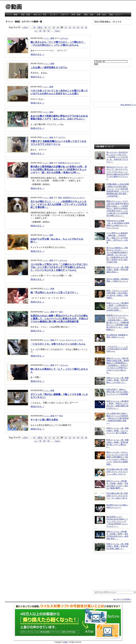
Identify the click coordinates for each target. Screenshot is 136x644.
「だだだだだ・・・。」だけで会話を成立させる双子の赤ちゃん (111, 350)
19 (58, 27)
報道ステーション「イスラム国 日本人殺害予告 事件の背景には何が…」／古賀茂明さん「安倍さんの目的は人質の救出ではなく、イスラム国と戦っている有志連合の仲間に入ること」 (112, 208)
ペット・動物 (12, 15)
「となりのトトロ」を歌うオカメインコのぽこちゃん (58, 344)
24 (78, 27)
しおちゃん (64, 38)
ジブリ (80, 340)
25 (82, 27)
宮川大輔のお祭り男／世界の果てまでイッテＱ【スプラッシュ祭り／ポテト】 (111, 472)
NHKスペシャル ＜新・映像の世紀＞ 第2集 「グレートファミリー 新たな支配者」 (111, 431)
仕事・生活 (101, 15)
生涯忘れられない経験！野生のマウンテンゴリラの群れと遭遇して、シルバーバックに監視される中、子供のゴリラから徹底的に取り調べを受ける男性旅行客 (59, 319)
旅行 (61, 312)
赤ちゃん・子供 (40, 15)
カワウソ (62, 137)
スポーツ (64, 15)
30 (40, 31)
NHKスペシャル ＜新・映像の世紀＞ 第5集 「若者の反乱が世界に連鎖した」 (111, 547)
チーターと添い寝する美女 (44, 420)
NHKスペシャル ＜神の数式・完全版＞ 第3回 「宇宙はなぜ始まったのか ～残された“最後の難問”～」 (111, 484)
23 (74, 27)
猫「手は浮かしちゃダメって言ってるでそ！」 (55, 293)
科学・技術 (76, 15)
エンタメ (53, 15)
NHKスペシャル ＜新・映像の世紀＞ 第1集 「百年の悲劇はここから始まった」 (111, 381)
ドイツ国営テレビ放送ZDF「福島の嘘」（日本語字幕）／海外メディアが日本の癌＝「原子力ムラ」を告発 (111, 238)
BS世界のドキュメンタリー (69, 163)
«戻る (40, 27)
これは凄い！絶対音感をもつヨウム (49, 67)
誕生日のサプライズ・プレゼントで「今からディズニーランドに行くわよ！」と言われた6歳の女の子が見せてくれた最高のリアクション (112, 173)
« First (25, 27)
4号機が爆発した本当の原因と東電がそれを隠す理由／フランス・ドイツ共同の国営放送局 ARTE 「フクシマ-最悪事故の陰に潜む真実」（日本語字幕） (112, 190)
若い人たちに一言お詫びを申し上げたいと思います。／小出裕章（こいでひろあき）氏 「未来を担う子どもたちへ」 (111, 157)
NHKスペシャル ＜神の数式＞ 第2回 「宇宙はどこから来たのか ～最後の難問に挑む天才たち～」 (111, 405)
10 (34, 27)
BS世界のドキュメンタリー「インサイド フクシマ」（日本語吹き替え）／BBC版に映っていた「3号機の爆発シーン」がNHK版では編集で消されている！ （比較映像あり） (112, 322)
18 (54, 27)
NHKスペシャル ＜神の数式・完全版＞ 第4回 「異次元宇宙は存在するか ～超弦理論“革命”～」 (111, 535)
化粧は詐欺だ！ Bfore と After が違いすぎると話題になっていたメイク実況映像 (111, 393)
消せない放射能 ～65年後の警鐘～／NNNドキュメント (111, 282)
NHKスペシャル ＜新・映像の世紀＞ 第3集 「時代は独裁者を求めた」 (111, 270)
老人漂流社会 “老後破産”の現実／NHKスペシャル (111, 338)
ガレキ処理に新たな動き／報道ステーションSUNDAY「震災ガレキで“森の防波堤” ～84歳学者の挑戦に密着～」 (112, 418)
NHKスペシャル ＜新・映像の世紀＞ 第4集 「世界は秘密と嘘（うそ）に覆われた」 (111, 443)
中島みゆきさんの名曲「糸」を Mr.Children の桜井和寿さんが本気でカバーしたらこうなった (112, 224)
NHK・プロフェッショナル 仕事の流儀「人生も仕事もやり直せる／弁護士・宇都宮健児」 (111, 294)
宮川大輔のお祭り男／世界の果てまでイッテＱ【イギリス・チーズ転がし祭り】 (111, 496)
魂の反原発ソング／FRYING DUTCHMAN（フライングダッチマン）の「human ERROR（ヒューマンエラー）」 (111, 521)
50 (48, 31)
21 (66, 27)
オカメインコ (71, 340)
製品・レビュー (116, 15)
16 (45, 27)
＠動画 (65, 642)
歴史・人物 (89, 15)
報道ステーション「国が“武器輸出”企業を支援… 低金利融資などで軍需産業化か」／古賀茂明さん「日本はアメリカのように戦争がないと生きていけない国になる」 (112, 365)
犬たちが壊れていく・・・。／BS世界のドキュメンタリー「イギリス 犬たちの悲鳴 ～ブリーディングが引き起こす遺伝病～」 (59, 204)
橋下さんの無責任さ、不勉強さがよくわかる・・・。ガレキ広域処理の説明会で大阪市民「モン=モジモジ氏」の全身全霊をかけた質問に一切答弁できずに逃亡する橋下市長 (111, 255)
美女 (61, 416)
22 (70, 27)
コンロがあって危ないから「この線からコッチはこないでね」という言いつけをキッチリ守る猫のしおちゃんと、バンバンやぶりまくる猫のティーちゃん (59, 267)
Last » (58, 31)
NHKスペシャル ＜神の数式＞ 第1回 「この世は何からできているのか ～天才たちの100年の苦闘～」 (111, 306)
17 (50, 27)
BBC (60, 198)
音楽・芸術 (26, 15)
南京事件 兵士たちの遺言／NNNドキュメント (111, 508)
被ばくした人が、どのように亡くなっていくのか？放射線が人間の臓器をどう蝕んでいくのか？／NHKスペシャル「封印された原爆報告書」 (111, 458)
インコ (62, 340)
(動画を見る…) (37, 54)
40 (44, 31)
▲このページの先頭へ (122, 599)
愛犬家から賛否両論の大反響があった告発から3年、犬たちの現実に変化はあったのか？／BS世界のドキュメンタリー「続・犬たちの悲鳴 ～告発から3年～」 (59, 170)
